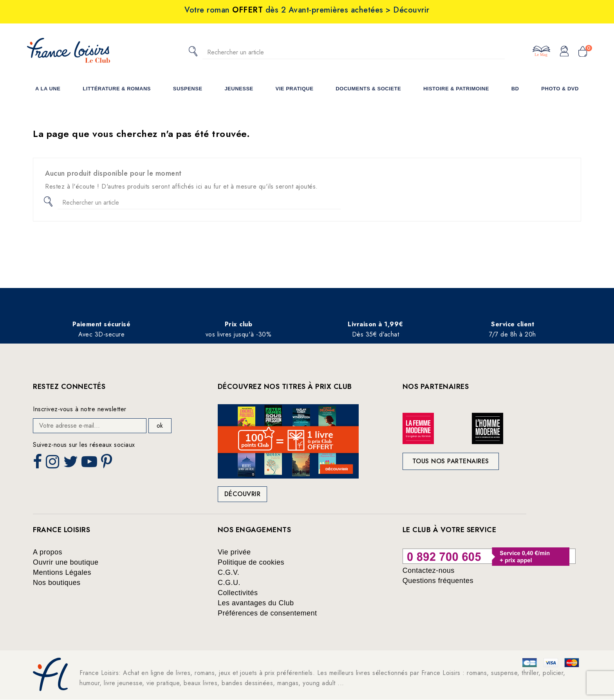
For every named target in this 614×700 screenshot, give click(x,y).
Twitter (71, 464)
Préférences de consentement (267, 613)
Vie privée (234, 552)
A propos (48, 552)
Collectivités (238, 593)
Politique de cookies (251, 562)
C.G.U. (229, 583)
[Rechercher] (354, 52)
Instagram (53, 464)
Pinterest (108, 464)
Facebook (38, 464)
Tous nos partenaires (451, 461)
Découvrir (243, 494)
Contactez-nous (429, 570)
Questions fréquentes (438, 581)
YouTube (90, 464)
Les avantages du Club (256, 603)
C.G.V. (228, 572)
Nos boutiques (57, 583)
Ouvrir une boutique (66, 562)
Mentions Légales (62, 572)
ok (160, 426)
